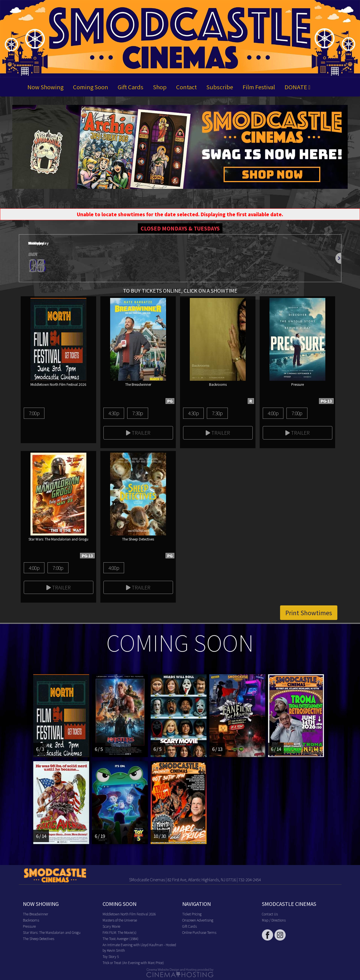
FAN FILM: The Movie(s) (119, 932)
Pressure (29, 926)
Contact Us (270, 914)
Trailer (138, 433)
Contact (186, 87)
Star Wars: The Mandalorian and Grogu (52, 932)
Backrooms (31, 920)
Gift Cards (131, 87)
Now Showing (45, 87)
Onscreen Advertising (198, 920)
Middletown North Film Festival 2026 (129, 914)
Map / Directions (274, 920)
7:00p (34, 413)
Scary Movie (111, 926)
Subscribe (220, 87)
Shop (160, 87)
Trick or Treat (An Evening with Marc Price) (133, 963)
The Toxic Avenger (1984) (120, 938)
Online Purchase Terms (199, 932)
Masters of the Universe (120, 920)
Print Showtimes (309, 613)
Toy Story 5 (111, 956)
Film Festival (259, 87)
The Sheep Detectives (39, 938)
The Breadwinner (35, 914)
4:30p (114, 413)
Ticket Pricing (192, 914)
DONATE (297, 87)
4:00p (273, 413)
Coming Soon (91, 87)
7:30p (138, 413)
